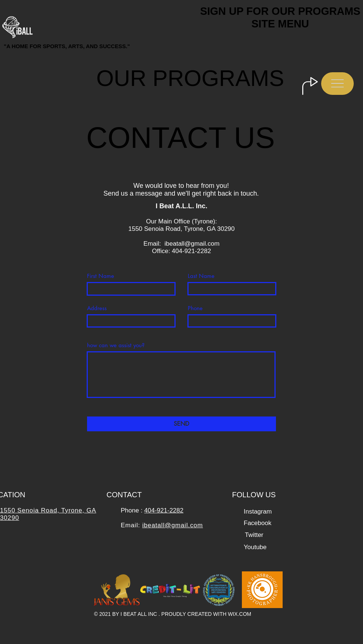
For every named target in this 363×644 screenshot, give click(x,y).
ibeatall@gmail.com (192, 244)
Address (97, 308)
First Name (101, 276)
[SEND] (181, 424)
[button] (337, 84)
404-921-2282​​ (164, 510)
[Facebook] (258, 523)
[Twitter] (254, 535)
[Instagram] (258, 512)
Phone (195, 308)
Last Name (201, 276)
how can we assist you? (116, 345)
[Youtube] (255, 547)
